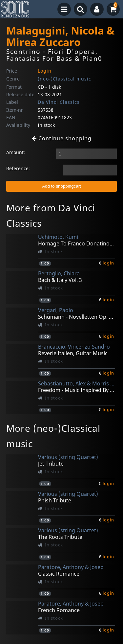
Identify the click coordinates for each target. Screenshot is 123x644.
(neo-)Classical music (64, 79)
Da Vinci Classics (59, 102)
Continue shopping (62, 138)
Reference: (18, 168)
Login (45, 71)
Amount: (16, 152)
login (108, 263)
